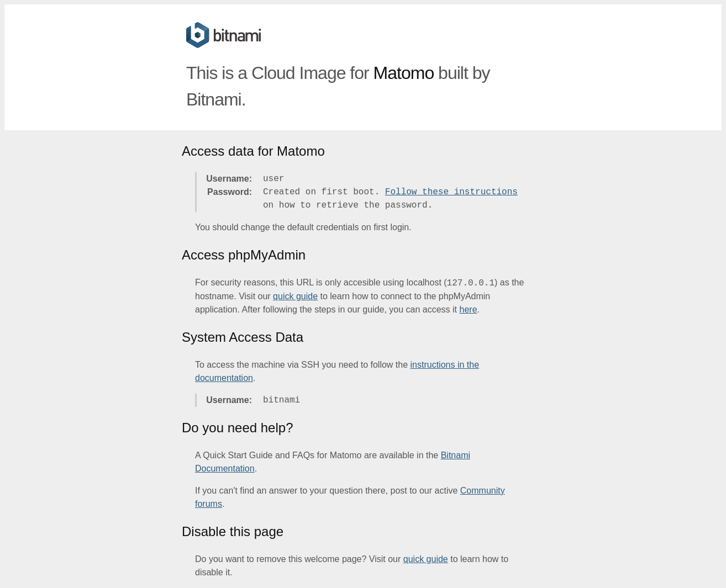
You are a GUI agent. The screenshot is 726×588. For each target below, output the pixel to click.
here (469, 309)
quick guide (295, 296)
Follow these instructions (451, 192)
